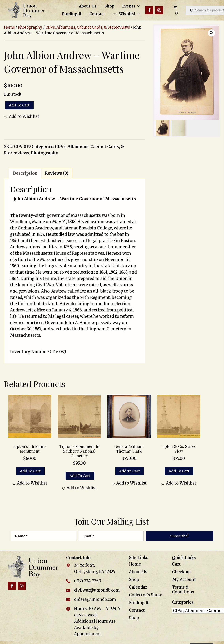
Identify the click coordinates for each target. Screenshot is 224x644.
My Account (184, 579)
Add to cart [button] (30, 471)
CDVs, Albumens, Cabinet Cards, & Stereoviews (88, 27)
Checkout (182, 572)
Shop (134, 579)
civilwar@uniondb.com (97, 590)
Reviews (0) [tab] (57, 173)
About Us (138, 572)
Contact (137, 610)
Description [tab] (25, 173)
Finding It (139, 603)
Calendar (138, 587)
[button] (149, 10)
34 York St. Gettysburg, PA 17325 (95, 568)
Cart (176, 564)
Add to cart (19, 105)
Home (9, 27)
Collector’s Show (145, 595)
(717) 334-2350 (88, 581)
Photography (30, 27)
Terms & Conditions (183, 589)
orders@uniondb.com (95, 599)
